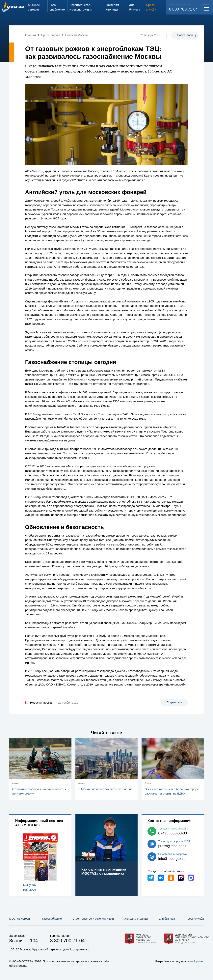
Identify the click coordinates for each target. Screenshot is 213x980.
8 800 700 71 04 (183, 9)
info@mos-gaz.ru (172, 859)
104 (34, 941)
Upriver (199, 961)
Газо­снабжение (52, 919)
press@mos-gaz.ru (173, 846)
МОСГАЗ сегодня (20, 919)
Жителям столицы (136, 919)
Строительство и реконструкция (93, 919)
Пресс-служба (195, 919)
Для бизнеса (167, 919)
